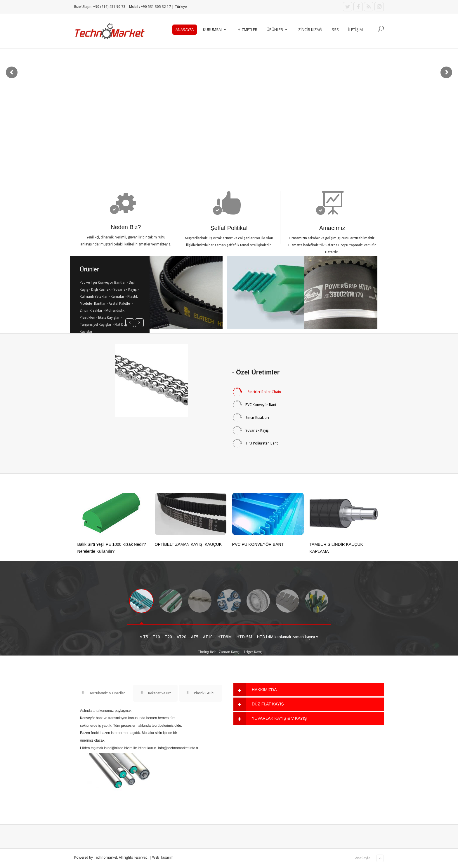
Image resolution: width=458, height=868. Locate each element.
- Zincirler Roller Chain (257, 392)
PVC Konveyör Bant (254, 405)
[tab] (309, 690)
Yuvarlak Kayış (250, 430)
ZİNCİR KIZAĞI (310, 29)
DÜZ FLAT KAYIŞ (268, 704)
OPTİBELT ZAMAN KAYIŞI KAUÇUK (188, 544)
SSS (335, 29)
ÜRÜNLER (278, 29)
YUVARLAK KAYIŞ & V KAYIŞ (279, 718)
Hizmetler (248, 29)
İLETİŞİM (355, 29)
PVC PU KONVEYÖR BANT (258, 544)
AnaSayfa (185, 29)
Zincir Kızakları (251, 418)
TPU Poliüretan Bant (255, 443)
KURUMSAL (216, 29)
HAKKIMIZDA (264, 690)
